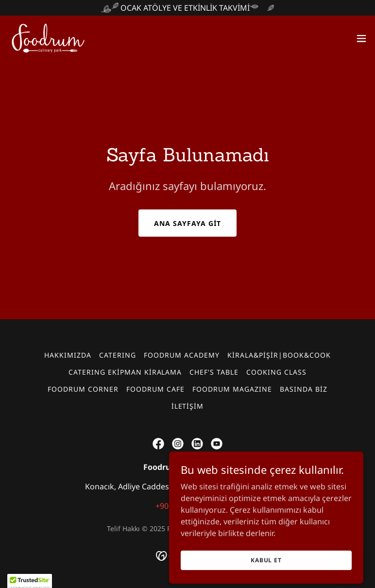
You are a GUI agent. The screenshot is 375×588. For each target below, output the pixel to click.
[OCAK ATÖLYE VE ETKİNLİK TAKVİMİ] (187, 8)
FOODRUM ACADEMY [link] (182, 355)
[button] (361, 38)
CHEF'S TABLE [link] (214, 372)
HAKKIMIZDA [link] (68, 355)
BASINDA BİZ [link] (304, 389)
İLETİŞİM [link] (188, 406)
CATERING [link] (118, 355)
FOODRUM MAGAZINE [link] (232, 389)
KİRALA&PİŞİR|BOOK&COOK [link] (279, 355)
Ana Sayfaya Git (187, 223)
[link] (48, 38)
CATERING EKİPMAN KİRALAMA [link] (125, 372)
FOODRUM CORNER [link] (83, 389)
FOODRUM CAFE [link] (155, 389)
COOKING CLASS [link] (276, 372)
